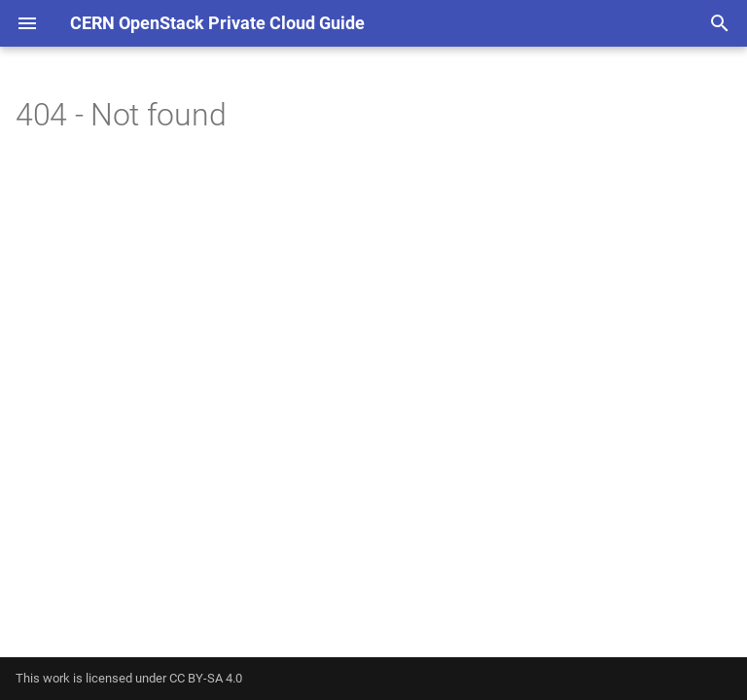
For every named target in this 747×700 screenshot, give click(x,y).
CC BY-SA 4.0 (206, 678)
